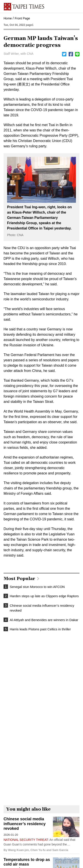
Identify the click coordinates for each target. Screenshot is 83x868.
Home (8, 18)
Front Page (22, 18)
